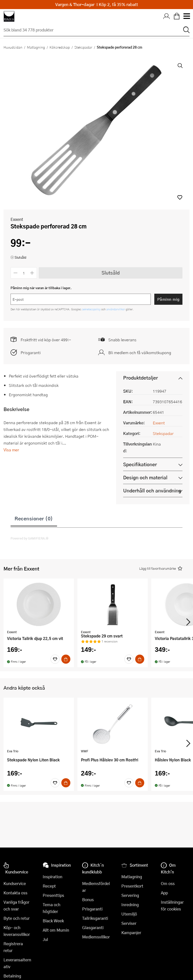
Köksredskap (60, 47)
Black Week (53, 921)
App (164, 893)
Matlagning (36, 47)
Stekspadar (83, 47)
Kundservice (15, 883)
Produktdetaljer (140, 378)
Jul (45, 939)
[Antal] (24, 273)
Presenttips (53, 895)
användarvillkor (116, 309)
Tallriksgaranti (95, 918)
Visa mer (11, 450)
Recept (49, 886)
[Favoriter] (55, 659)
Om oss (168, 883)
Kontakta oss (15, 893)
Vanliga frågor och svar (16, 905)
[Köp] (66, 659)
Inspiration (53, 877)
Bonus (88, 900)
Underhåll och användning (152, 491)
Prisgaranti (31, 352)
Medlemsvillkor (96, 937)
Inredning (130, 905)
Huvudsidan (13, 47)
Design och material (145, 477)
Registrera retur (13, 947)
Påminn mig (168, 299)
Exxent (17, 219)
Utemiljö (129, 914)
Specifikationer (140, 464)
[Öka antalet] (32, 273)
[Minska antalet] (15, 273)
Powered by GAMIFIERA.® (30, 538)
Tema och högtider (52, 908)
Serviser (129, 923)
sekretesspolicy (92, 309)
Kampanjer (131, 933)
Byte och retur (17, 918)
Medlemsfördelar (96, 887)
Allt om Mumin (56, 930)
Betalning (12, 976)
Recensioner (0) (34, 518)
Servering (130, 895)
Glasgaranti (93, 927)
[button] (180, 197)
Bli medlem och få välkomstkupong (140, 352)
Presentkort (132, 886)
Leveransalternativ (17, 963)
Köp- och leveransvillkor (17, 931)
